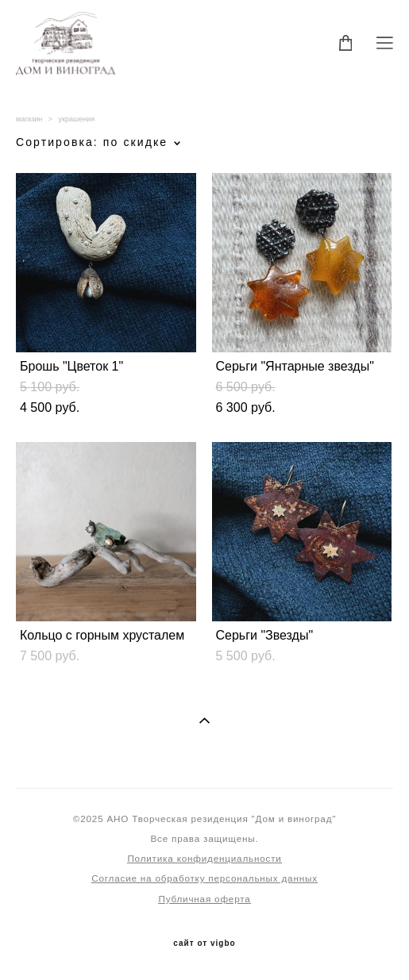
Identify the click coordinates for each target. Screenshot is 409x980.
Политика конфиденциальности (204, 858)
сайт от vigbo (204, 943)
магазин (29, 119)
